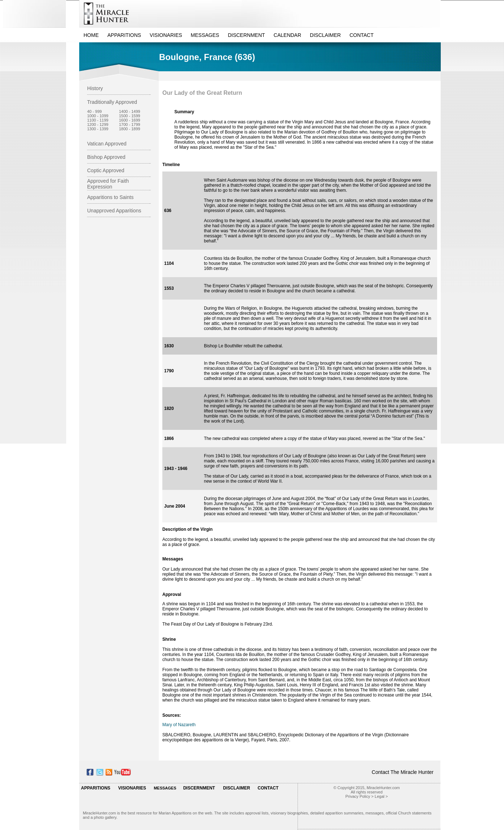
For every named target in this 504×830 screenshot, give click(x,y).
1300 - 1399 (98, 129)
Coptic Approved (106, 170)
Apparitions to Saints (110, 197)
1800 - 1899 (130, 129)
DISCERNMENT (246, 35)
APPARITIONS (124, 35)
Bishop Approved (106, 157)
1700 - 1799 (130, 124)
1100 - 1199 (98, 120)
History (95, 88)
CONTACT (362, 35)
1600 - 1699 (130, 120)
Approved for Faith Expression (108, 184)
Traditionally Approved (112, 102)
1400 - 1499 (130, 111)
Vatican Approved (107, 144)
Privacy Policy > (359, 796)
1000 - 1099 (98, 116)
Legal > (381, 796)
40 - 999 (94, 111)
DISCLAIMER (325, 35)
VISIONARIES (166, 35)
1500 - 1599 (130, 116)
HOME (91, 35)
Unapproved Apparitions (114, 211)
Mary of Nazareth (179, 725)
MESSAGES (205, 35)
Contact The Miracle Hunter (403, 772)
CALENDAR (287, 35)
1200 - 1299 (98, 124)
